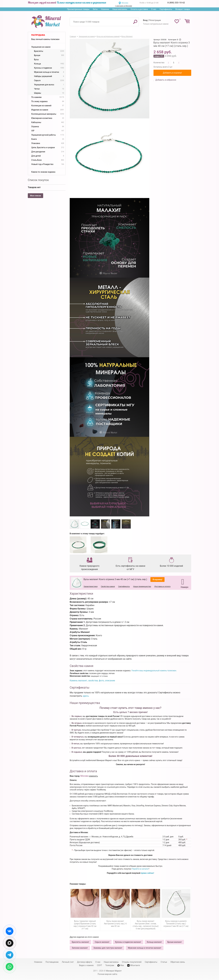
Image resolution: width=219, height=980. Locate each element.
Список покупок (38, 180)
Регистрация (155, 20)
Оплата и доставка (139, 9)
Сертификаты (166, 9)
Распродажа (38, 35)
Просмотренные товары (78, 9)
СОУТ (99, 965)
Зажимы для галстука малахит (108, 948)
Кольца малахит (154, 942)
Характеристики (91, 586)
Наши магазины (120, 9)
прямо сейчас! (147, 873)
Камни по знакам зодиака (43, 172)
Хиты (95, 9)
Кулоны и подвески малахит (128, 942)
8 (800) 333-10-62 (176, 3)
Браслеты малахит (80, 942)
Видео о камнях (86, 965)
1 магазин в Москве (123, 6)
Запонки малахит (80, 948)
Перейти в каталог (140, 869)
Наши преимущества (142, 586)
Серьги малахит (102, 942)
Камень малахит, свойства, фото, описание (92, 681)
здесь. (86, 696)
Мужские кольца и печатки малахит (144, 948)
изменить (93, 776)
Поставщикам (52, 962)
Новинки (105, 9)
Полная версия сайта (107, 974)
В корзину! (158, 580)
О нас (154, 9)
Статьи (164, 962)
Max (121, 965)
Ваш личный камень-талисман (45, 39)
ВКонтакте (134, 965)
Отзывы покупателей (132, 962)
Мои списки (35, 196)
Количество (159, 63)
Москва (125, 3)
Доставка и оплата (162, 586)
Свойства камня (108, 586)
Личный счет (68, 962)
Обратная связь (178, 962)
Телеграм (110, 965)
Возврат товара (183, 9)
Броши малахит (175, 942)
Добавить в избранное (166, 80)
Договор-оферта (85, 962)
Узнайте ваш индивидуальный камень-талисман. (154, 671)
